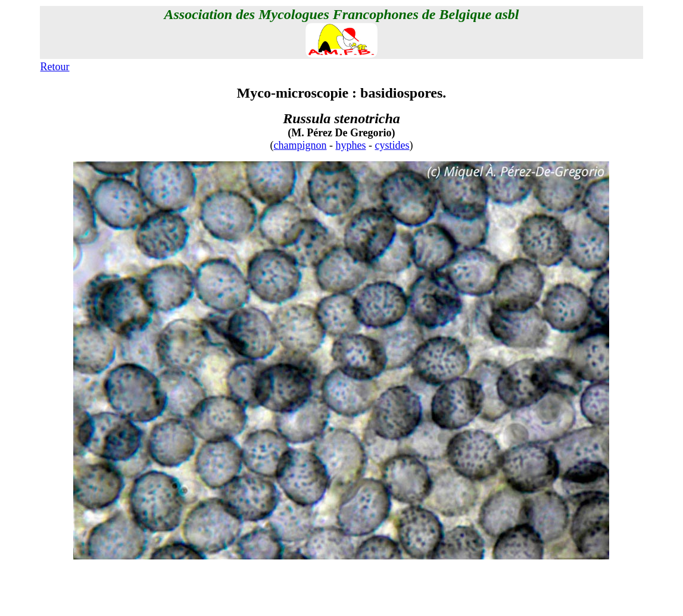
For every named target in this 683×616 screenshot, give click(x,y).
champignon (300, 145)
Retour (55, 67)
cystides (392, 145)
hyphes (350, 145)
